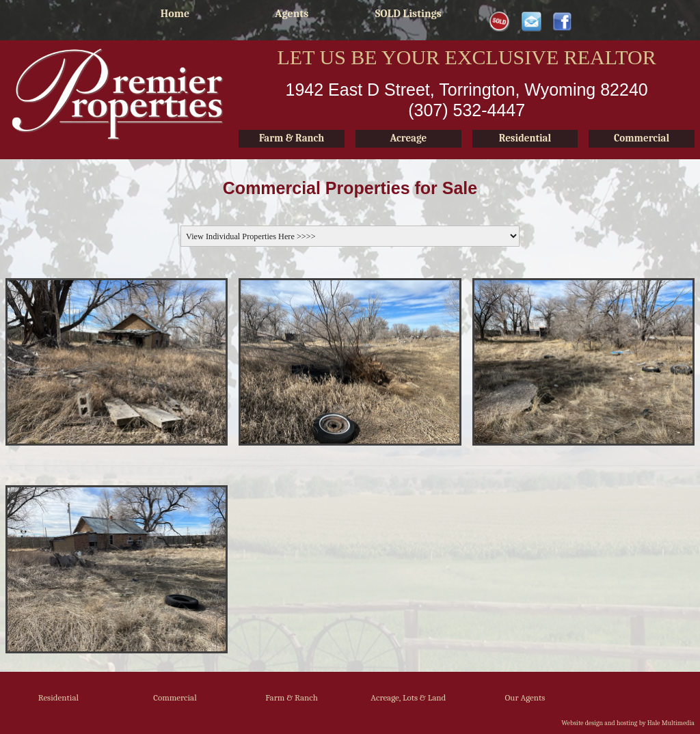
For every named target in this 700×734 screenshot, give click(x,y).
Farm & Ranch (292, 697)
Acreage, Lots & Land (408, 697)
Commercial (175, 697)
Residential (58, 697)
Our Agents (525, 697)
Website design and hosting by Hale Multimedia (628, 723)
